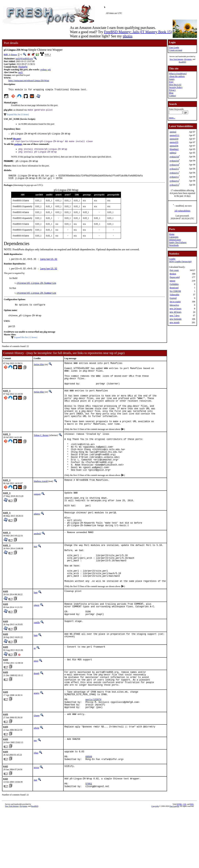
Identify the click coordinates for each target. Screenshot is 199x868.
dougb (37, 719)
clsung (37, 769)
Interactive (174, 305)
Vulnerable (174, 295)
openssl (173, 132)
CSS (185, 862)
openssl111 (174, 135)
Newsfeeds (174, 245)
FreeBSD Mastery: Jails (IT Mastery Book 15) (138, 32)
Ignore (172, 281)
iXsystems (188, 59)
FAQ (171, 82)
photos (127, 36)
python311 (174, 169)
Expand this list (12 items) (26, 345)
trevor (36, 823)
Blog (171, 93)
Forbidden (174, 284)
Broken (173, 274)
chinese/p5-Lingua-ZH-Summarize (36, 289)
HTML (179, 862)
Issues (172, 79)
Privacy (172, 90)
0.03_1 (7, 55)
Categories (174, 237)
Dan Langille (174, 864)
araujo (37, 743)
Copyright (155, 864)
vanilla (37, 669)
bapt (36, 636)
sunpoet (37, 523)
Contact (172, 96)
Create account (176, 50)
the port (17, 140)
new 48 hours (176, 312)
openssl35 (174, 142)
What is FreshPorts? (178, 74)
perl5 (21, 73)
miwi (36, 707)
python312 (174, 181)
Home (172, 234)
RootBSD (182, 62)
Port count (174, 270)
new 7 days (175, 316)
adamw (37, 546)
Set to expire (175, 302)
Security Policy (176, 87)
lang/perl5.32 (49, 264)
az (35, 694)
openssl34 (174, 139)
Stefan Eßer (39, 372)
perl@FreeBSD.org (24, 59)
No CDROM (175, 291)
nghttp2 (173, 153)
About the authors (177, 76)
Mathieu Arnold (41, 510)
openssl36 (174, 146)
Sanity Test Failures (178, 242)
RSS (192, 862)
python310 (174, 157)
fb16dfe (23, 67)
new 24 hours (176, 309)
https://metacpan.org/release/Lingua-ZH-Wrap (29, 81)
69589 (89, 812)
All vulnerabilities (182, 211)
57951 (89, 841)
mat (35, 582)
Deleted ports (175, 240)
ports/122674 (93, 751)
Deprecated (175, 277)
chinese (14, 55)
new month (175, 322)
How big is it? (175, 85)
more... (172, 118)
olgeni (37, 649)
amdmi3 (37, 569)
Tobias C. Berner (41, 456)
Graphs (172, 259)
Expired (173, 298)
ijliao (36, 806)
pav (35, 794)
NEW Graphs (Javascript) (180, 261)
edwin (36, 781)
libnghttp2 (174, 149)
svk (49, 70)
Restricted (174, 288)
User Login (174, 47)
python (43, 70)
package (18, 146)
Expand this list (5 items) (18, 116)
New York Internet (176, 59)
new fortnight (176, 319)
